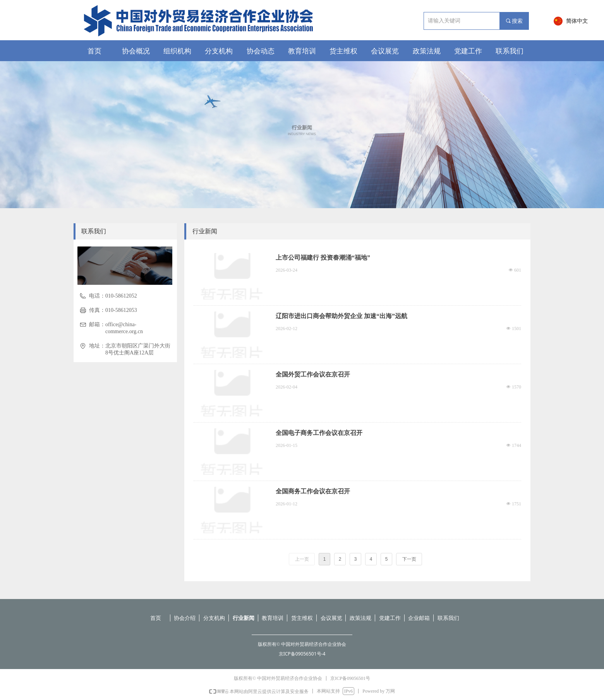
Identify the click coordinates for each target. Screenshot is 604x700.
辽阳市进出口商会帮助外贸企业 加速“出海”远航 (341, 316)
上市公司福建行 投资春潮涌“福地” (323, 258)
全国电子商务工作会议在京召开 (319, 433)
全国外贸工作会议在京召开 (313, 374)
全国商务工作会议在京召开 (313, 491)
